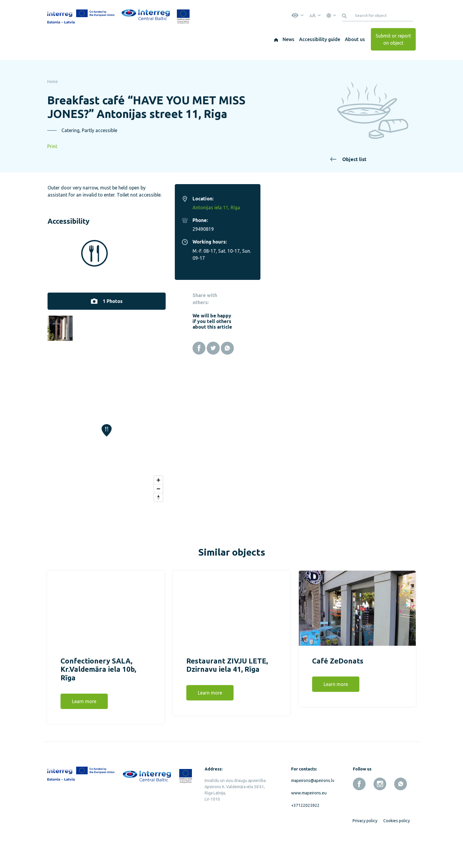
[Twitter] (369, 348)
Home (53, 82)
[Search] (345, 15)
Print (52, 146)
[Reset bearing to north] (314, 525)
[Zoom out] (314, 517)
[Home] (276, 39)
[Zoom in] (314, 508)
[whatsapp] (401, 812)
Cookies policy (397, 849)
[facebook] (359, 812)
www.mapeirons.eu (309, 821)
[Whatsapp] (383, 348)
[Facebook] (355, 348)
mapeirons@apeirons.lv (312, 809)
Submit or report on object (393, 39)
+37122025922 (305, 833)
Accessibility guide (320, 39)
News (288, 39)
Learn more (84, 730)
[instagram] (380, 812)
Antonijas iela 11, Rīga (372, 207)
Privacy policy (365, 849)
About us (355, 39)
